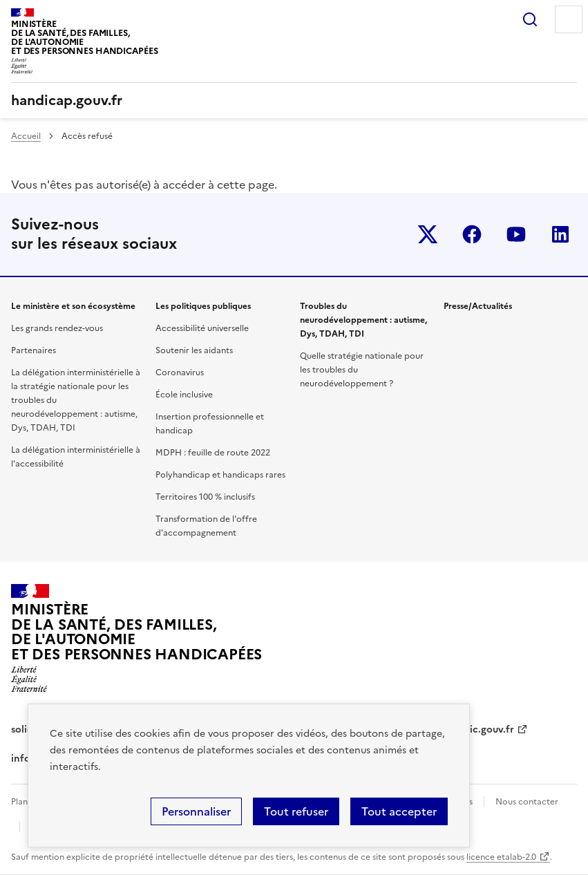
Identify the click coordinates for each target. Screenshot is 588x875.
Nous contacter (527, 802)
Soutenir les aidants (194, 350)
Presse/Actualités (478, 306)
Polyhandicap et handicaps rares (220, 475)
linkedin (560, 234)
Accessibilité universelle (202, 328)
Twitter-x (428, 234)
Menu (569, 19)
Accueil (26, 136)
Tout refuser (296, 811)
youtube (516, 234)
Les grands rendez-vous (57, 328)
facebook (472, 234)
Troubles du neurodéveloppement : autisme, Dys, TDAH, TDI (363, 320)
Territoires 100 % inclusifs (205, 497)
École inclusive (184, 395)
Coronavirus (180, 373)
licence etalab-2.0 (501, 857)
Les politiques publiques (203, 306)
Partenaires (34, 350)
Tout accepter (399, 811)
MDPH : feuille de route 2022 (213, 453)
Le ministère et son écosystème (73, 306)
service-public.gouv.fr (464, 730)
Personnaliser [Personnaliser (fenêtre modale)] (196, 811)
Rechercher (530, 19)
